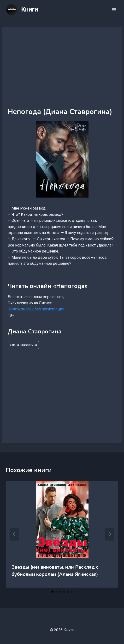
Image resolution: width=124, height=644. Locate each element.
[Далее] (110, 534)
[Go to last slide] (14, 534)
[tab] (53, 592)
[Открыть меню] (114, 9)
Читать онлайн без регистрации (36, 309)
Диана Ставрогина (23, 345)
